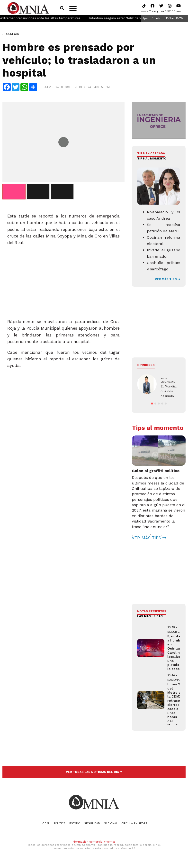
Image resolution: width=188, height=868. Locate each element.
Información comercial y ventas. (94, 843)
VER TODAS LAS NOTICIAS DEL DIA (94, 773)
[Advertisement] (63, 282)
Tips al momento (152, 160)
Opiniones (146, 366)
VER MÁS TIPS (168, 281)
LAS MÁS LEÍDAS (150, 618)
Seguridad (11, 35)
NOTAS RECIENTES (152, 613)
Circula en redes (134, 825)
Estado (75, 825)
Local (45, 825)
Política (59, 825)
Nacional (111, 825)
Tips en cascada (151, 155)
